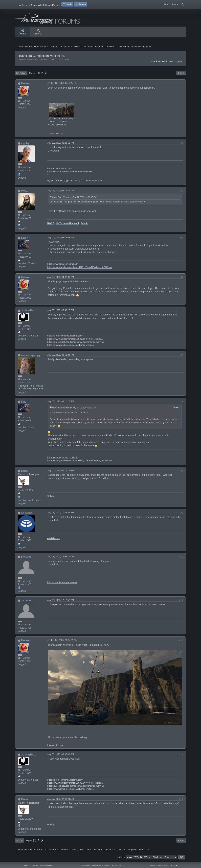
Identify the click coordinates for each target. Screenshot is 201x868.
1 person (51, 135)
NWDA (51, 224)
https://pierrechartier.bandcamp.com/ (65, 337)
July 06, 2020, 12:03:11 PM (61, 558)
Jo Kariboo (29, 312)
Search (38, 32)
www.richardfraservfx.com (60, 170)
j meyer (26, 558)
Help (152, 865)
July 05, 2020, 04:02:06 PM (61, 278)
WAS (24, 192)
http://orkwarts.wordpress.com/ (62, 584)
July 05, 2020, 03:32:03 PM (61, 239)
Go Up (19, 842)
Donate (84, 224)
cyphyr (26, 144)
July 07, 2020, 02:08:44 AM (61, 800)
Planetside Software (89, 865)
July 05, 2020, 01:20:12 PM (61, 144)
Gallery (51, 497)
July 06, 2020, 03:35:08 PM (61, 756)
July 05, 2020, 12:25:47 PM (64, 84)
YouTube (118, 865)
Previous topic (160, 63)
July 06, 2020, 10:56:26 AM (61, 514)
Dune (25, 472)
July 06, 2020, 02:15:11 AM (61, 472)
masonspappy (31, 356)
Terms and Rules (162, 865)
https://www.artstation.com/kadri (63, 265)
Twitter (101, 865)
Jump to (121, 858)
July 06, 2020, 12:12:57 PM (61, 601)
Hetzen (26, 85)
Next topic (176, 63)
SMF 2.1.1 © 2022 (31, 865)
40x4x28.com (54, 540)
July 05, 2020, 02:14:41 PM (61, 192)
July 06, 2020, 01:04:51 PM (64, 641)
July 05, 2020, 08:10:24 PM (61, 356)
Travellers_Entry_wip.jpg (62, 120)
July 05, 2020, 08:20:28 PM (61, 403)
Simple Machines (46, 865)
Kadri (25, 239)
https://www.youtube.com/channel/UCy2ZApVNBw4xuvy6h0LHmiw (80, 268)
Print (181, 74)
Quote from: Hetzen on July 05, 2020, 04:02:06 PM (74, 409)
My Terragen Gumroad (67, 224)
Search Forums (174, 4)
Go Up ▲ (174, 865)
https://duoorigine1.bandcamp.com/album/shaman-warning (76, 343)
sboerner (27, 514)
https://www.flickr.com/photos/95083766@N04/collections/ (75, 340)
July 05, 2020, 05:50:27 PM (61, 312)
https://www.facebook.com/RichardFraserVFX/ (70, 173)
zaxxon (26, 602)
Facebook (109, 865)
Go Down (21, 74)
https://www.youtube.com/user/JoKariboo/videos (71, 346)
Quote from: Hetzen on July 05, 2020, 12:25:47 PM (74, 198)
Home (23, 32)
